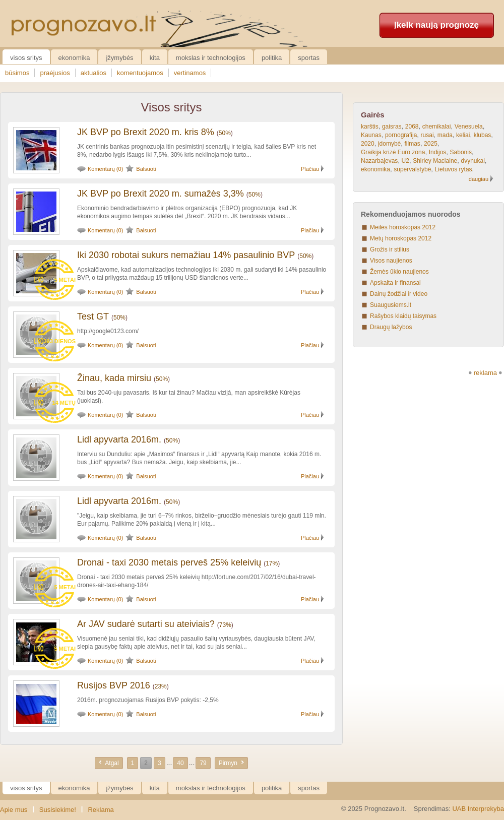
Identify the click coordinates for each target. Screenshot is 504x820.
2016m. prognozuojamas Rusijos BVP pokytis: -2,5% (148, 700)
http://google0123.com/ (108, 331)
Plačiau (310, 169)
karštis (370, 127)
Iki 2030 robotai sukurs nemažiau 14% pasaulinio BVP (186, 255)
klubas (483, 135)
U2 (405, 161)
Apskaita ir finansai (395, 283)
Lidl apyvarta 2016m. (119, 439)
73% (225, 625)
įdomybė (389, 144)
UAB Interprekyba (478, 809)
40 (180, 763)
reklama (485, 373)
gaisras (392, 127)
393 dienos (59, 341)
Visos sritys (26, 58)
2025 (431, 144)
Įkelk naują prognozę (436, 25)
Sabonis (461, 152)
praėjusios (55, 73)
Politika (272, 58)
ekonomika (375, 169)
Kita (155, 58)
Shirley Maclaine (435, 161)
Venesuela (469, 127)
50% (225, 133)
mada (445, 135)
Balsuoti (146, 169)
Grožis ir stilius (390, 249)
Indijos (438, 152)
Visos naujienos (391, 261)
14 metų (64, 403)
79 (203, 763)
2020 (368, 144)
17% (272, 563)
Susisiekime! (58, 810)
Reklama (101, 810)
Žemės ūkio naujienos (399, 272)
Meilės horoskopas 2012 (403, 227)
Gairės (373, 115)
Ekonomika (74, 58)
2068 (412, 127)
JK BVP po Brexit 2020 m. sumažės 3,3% (161, 194)
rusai (427, 135)
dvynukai (472, 161)
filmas (413, 144)
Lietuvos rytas (454, 169)
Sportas (309, 58)
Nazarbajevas (379, 161)
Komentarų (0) (105, 169)
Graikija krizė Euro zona (393, 152)
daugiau (479, 179)
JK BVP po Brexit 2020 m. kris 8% (146, 132)
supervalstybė (412, 169)
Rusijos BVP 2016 (114, 685)
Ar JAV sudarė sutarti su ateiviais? (146, 624)
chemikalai (437, 127)
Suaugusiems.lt (391, 305)
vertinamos (190, 73)
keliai (463, 135)
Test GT (93, 317)
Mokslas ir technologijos (211, 58)
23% (161, 686)
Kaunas (371, 135)
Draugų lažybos (391, 327)
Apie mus (14, 810)
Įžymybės (119, 58)
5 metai (65, 280)
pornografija (401, 135)
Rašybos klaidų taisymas (403, 316)
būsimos (17, 73)
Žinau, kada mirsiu (114, 378)
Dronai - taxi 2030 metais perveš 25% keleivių (169, 562)
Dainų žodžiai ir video (399, 294)
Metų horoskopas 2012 (401, 238)
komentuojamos (140, 73)
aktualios (93, 73)
